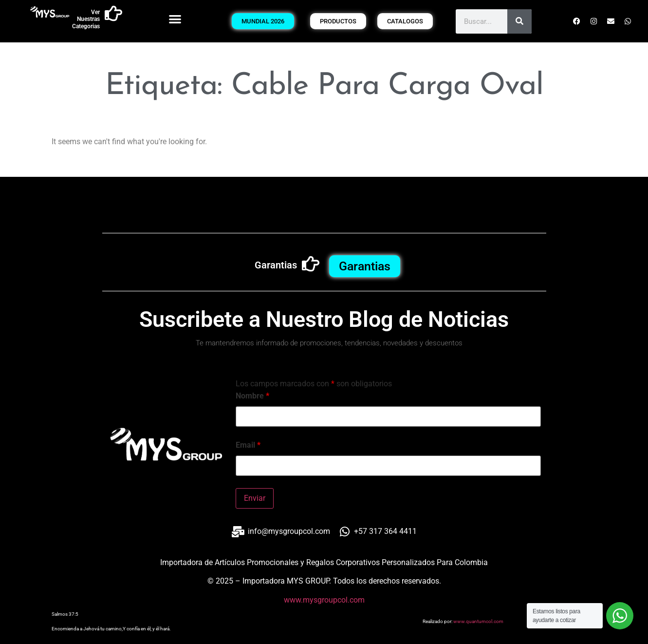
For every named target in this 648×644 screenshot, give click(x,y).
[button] (175, 19)
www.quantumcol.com (478, 621)
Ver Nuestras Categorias (86, 19)
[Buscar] (519, 21)
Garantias (276, 265)
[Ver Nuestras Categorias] (113, 14)
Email (248, 445)
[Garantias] (311, 264)
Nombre (252, 396)
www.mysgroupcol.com (324, 600)
